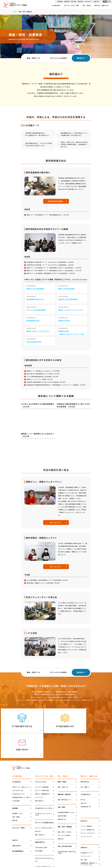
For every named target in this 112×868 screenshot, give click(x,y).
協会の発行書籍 (62, 793)
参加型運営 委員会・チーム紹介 (21, 774)
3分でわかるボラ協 (17, 767)
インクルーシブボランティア (43, 843)
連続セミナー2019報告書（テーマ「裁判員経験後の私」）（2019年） (48, 215)
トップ (14, 12)
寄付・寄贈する (85, 764)
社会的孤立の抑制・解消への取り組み (66, 829)
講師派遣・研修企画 (70, 1)
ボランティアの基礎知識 (42, 764)
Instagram (94, 861)
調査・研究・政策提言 (65, 803)
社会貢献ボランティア (87, 830)
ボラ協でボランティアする (43, 785)
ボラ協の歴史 (16, 778)
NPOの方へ (88, 1)
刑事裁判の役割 (63, 331)
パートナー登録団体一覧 (87, 807)
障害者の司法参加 (64, 321)
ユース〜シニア (39, 774)
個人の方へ (38, 808)
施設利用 (81, 1)
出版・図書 (61, 784)
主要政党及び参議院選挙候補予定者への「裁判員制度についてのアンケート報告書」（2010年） (57, 385)
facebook (94, 856)
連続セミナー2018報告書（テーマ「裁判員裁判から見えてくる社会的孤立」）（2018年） (54, 268)
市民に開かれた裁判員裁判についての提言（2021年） (44, 374)
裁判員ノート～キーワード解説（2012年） (40, 379)
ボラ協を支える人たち (18, 771)
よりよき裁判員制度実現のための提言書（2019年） (43, 377)
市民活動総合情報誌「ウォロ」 (66, 789)
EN (109, 2)
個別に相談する (39, 778)
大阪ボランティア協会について (21, 764)
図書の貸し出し (62, 796)
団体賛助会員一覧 (86, 784)
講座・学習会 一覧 (63, 764)
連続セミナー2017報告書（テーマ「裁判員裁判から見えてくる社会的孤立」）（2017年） (54, 271)
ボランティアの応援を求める (44, 799)
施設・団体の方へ (40, 812)
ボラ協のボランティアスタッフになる (44, 791)
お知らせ (15, 817)
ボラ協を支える (86, 771)
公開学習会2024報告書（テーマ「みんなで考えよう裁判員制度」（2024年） (51, 262)
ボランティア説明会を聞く (42, 767)
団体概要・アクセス (18, 790)
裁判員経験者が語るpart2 (35, 299)
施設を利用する (40, 819)
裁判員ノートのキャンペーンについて (71, 310)
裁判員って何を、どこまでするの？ (38, 331)
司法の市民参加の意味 (34, 342)
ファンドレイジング (86, 813)
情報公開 (15, 797)
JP (105, 2)
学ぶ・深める (87, 5)
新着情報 (60, 1)
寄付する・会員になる (102, 5)
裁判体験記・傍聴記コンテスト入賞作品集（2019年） (44, 583)
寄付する (83, 777)
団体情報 (15, 785)
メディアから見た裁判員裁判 (36, 310)
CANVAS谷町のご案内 (41, 824)
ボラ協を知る (56, 5)
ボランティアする (41, 759)
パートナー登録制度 (86, 803)
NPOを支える (85, 759)
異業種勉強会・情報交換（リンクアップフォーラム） (89, 841)
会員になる (84, 780)
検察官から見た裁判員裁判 (35, 289)
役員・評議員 (16, 794)
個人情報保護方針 (18, 828)
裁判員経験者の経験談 (56, 201)
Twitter (94, 852)
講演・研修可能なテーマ (65, 777)
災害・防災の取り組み (65, 823)
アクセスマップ (60, 855)
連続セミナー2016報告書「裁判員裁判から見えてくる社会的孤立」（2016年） (51, 273)
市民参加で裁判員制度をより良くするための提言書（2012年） (46, 382)
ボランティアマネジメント (88, 810)
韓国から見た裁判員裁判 (66, 289)
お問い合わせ (16, 822)
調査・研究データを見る (65, 809)
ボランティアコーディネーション (44, 836)
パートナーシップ (86, 833)
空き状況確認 (39, 828)
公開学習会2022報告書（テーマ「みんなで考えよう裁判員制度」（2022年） (51, 265)
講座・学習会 (62, 759)
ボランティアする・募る (71, 5)
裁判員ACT (61, 816)
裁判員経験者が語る (33, 321)
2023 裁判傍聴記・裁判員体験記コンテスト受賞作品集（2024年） (48, 580)
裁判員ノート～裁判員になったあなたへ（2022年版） (44, 371)
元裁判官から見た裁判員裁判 (68, 299)
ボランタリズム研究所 (58, 58)
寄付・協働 (84, 837)
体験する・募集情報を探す (42, 771)
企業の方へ (97, 1)
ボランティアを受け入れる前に (44, 805)
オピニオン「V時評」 (19, 805)
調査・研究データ (34, 58)
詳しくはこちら (56, 523)
